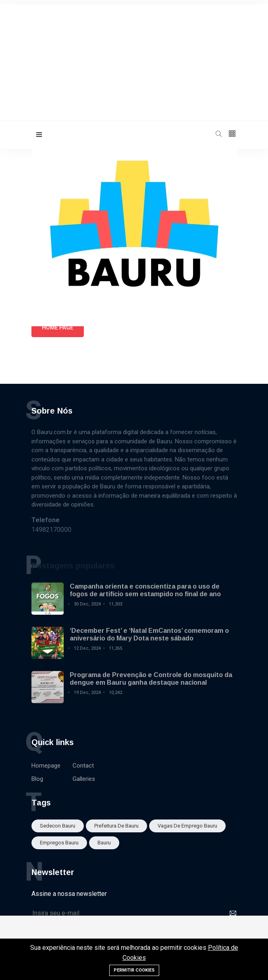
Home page (58, 327)
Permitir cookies (134, 970)
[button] (39, 135)
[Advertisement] (134, 60)
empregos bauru (59, 843)
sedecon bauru (58, 826)
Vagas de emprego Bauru (187, 826)
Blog (37, 779)
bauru (104, 843)
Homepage (46, 766)
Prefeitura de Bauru (116, 826)
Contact (83, 766)
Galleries (84, 779)
